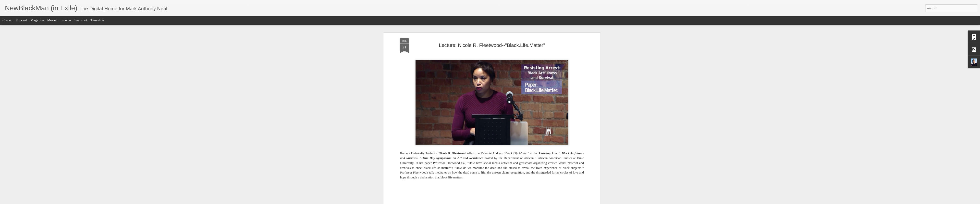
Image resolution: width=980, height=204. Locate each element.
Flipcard (21, 20)
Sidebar (66, 20)
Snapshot (81, 20)
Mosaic (52, 20)
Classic (7, 20)
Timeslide (97, 20)
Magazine (37, 20)
